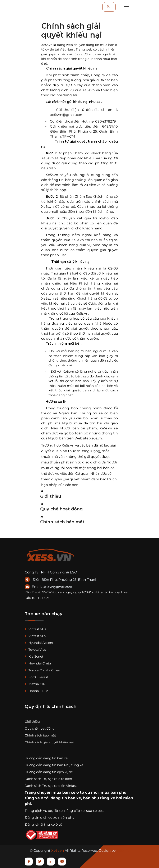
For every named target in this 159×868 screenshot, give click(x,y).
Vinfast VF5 (35, 636)
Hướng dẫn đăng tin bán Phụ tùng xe (54, 765)
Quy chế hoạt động (61, 509)
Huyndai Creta (38, 663)
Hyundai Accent (39, 643)
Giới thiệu (51, 496)
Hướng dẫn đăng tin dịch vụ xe (49, 772)
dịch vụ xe (44, 811)
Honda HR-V (36, 691)
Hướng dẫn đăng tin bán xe (46, 758)
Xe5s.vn (58, 851)
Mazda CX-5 (36, 684)
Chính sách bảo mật (62, 522)
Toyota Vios (35, 650)
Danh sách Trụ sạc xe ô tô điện (48, 779)
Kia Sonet (34, 656)
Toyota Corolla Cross (42, 670)
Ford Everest (36, 677)
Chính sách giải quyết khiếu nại (49, 742)
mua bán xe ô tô (68, 792)
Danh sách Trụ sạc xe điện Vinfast (51, 786)
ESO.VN (123, 851)
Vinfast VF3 (35, 629)
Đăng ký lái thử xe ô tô (43, 824)
